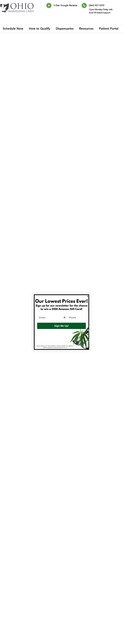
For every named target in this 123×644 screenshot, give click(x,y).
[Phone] (77, 318)
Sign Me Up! (61, 326)
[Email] (49, 318)
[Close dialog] (87, 296)
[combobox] (65, 318)
